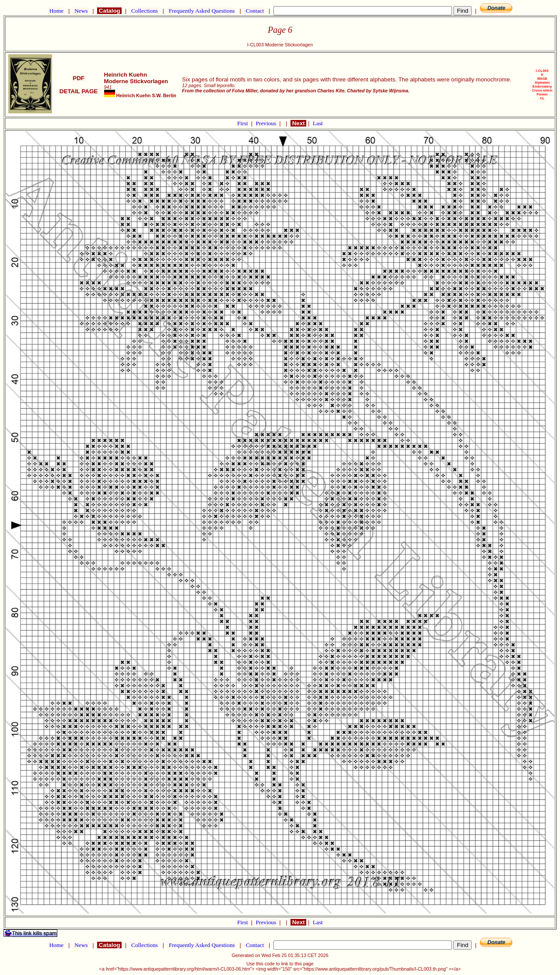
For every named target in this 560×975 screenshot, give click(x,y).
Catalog (109, 11)
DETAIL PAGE (78, 91)
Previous (267, 123)
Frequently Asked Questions (202, 11)
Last (318, 123)
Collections (145, 11)
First (243, 123)
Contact (255, 11)
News (81, 11)
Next (298, 123)
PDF (79, 78)
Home (56, 11)
